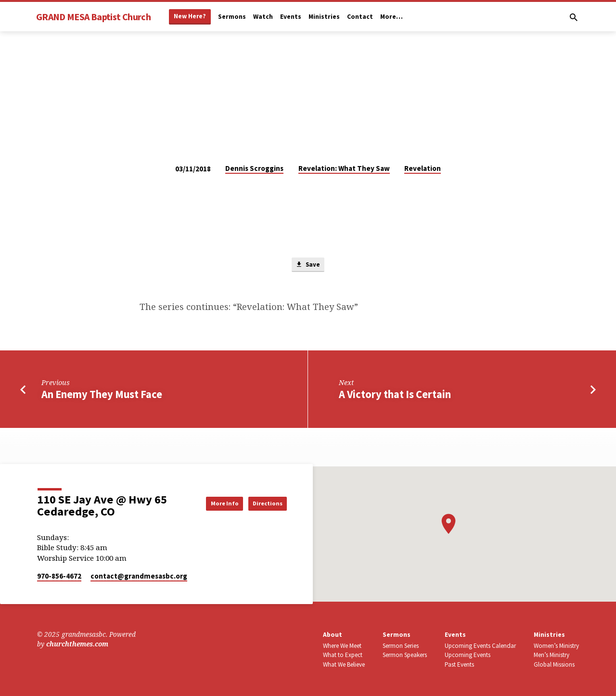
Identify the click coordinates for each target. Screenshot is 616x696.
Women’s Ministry (556, 646)
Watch (263, 17)
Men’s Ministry (552, 655)
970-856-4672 (59, 576)
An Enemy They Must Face (102, 396)
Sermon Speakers (405, 655)
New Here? (190, 16)
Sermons (232, 17)
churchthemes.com (77, 644)
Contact (360, 17)
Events (291, 17)
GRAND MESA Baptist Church (93, 17)
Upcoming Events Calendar (480, 646)
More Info (209, 503)
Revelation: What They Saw (344, 168)
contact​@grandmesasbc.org (139, 576)
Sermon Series (401, 646)
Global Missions (554, 664)
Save (308, 266)
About (333, 635)
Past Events (459, 664)
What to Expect (343, 655)
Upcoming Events (468, 655)
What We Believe (344, 664)
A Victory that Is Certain (395, 396)
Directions (263, 503)
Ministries (324, 17)
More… (391, 17)
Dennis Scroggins (254, 168)
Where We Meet (342, 646)
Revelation (423, 168)
